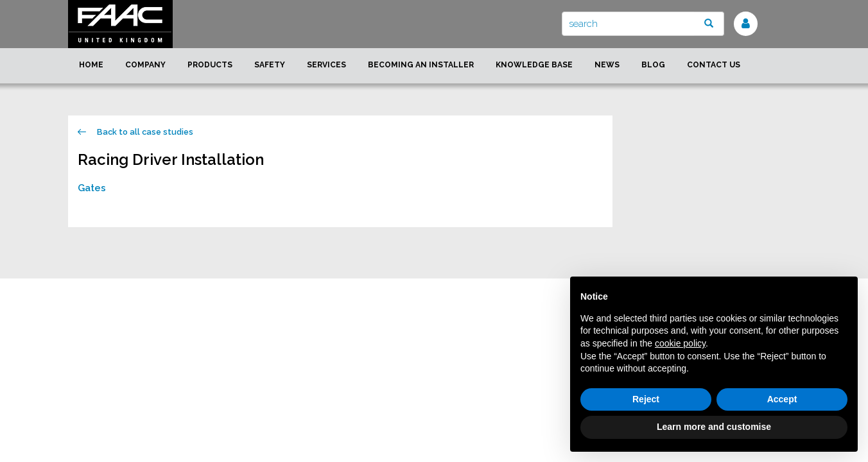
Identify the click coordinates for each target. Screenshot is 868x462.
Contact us (714, 65)
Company (145, 65)
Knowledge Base (534, 65)
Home (91, 65)
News (607, 65)
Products (210, 65)
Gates (92, 188)
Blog (653, 65)
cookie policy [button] (680, 343)
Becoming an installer (421, 65)
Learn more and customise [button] (714, 427)
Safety (270, 65)
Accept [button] (782, 399)
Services (326, 65)
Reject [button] (646, 399)
